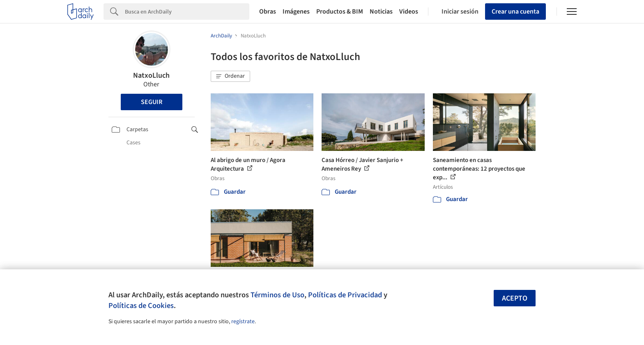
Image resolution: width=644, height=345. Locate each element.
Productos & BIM (340, 12)
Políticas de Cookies (141, 306)
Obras (268, 12)
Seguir (152, 102)
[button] (230, 76)
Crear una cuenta (515, 12)
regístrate (243, 322)
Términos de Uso (277, 295)
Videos (409, 12)
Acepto (515, 298)
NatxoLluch (151, 75)
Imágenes (296, 12)
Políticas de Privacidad (345, 295)
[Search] (187, 12)
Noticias (381, 12)
